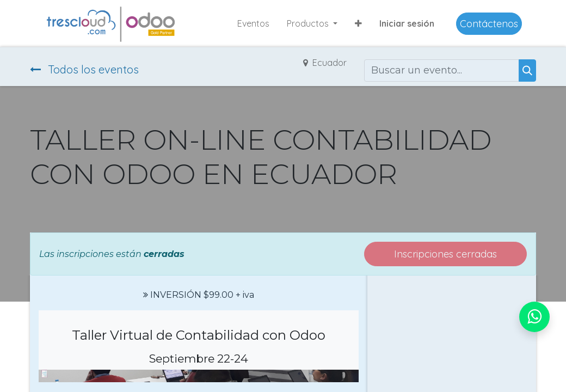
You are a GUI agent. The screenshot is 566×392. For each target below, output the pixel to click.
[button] (358, 23)
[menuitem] (253, 23)
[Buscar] (527, 71)
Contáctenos (489, 24)
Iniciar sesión (407, 23)
